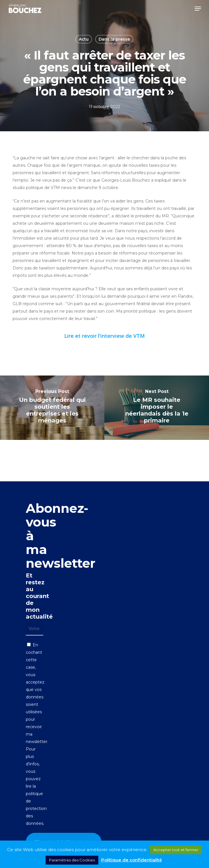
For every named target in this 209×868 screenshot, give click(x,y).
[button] (198, 9)
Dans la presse (114, 39)
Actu (84, 39)
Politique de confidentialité (132, 860)
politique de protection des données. (36, 809)
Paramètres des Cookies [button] (72, 860)
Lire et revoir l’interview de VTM (104, 336)
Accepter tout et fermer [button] (176, 850)
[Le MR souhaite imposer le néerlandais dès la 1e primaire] (157, 408)
